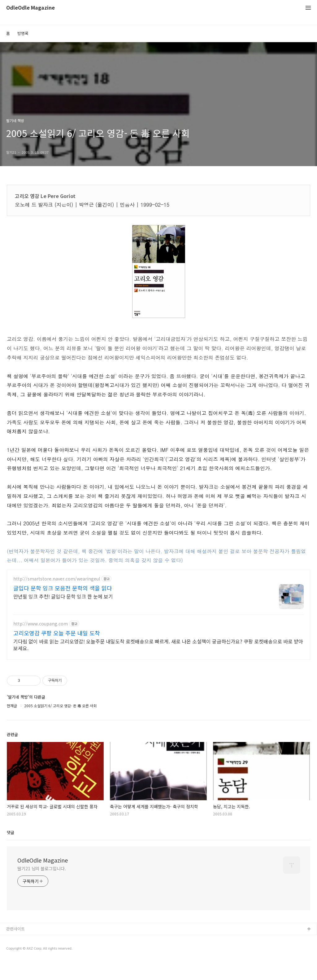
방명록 (23, 33)
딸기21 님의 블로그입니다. (42, 887)
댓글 (11, 851)
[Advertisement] (158, 624)
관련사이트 (15, 947)
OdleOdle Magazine (30, 8)
